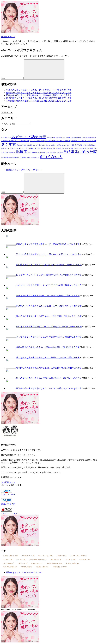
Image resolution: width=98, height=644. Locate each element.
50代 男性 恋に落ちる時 (10, 567)
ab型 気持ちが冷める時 (60, 567)
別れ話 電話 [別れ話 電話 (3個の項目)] (48, 141)
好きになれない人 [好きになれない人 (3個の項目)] (76, 141)
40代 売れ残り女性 (85, 559)
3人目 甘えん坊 (21, 559)
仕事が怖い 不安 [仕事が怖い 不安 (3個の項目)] (80, 138)
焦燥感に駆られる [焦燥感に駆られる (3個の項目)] (47, 148)
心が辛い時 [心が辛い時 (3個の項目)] (78, 145)
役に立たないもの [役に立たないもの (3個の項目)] (33, 145)
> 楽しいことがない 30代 (45, 556)
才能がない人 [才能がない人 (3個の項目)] (5, 148)
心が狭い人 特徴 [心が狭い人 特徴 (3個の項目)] (69, 145)
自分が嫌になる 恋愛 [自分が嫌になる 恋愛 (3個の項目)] (56, 152)
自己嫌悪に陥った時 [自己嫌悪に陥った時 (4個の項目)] (80, 152)
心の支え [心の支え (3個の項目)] (85, 145)
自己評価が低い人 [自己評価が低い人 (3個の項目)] (16, 158)
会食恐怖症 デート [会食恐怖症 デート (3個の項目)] (13, 141)
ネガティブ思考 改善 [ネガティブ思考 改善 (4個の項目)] (29, 137)
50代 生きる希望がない (73, 563)
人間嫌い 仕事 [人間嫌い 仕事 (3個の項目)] (70, 138)
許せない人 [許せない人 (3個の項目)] (36, 158)
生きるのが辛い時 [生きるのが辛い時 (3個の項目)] (67, 148)
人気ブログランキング (10, 513)
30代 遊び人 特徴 (71, 559)
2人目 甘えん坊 (8, 559)
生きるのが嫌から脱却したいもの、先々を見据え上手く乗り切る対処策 (39, 90)
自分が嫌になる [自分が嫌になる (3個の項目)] (44, 152)
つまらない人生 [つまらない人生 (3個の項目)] (6, 138)
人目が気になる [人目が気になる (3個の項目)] (61, 138)
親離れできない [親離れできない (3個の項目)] (27, 158)
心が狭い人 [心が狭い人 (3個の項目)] (60, 145)
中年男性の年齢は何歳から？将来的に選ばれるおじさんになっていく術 (39, 101)
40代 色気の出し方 (9, 563)
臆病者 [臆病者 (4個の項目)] (22, 152)
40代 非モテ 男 (23, 563)
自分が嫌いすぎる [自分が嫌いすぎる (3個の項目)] (33, 152)
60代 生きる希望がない (42, 567)
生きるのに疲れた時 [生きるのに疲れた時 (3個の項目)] (80, 148)
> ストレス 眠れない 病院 (11, 556)
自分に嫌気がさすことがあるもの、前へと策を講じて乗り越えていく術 (39, 98)
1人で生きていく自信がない (79, 556)
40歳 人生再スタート (37, 563)
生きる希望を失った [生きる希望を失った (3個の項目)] (9, 152)
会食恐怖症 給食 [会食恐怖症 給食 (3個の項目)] (24, 141)
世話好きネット (8, 37)
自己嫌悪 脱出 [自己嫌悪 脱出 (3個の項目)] (5, 158)
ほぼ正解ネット (8, 482)
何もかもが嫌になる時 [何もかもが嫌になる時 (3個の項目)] (37, 141)
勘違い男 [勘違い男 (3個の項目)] (67, 141)
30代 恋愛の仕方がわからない (38, 559)
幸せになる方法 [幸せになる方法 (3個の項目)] (22, 145)
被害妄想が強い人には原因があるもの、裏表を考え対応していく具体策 (39, 95)
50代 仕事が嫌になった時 (55, 563)
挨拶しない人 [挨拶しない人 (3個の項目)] (14, 148)
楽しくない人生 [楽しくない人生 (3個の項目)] (24, 148)
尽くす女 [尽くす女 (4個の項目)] (9, 144)
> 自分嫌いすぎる (62, 556)
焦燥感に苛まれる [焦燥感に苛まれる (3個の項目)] (35, 148)
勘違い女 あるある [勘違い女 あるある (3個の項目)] (58, 141)
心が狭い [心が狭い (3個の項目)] (53, 145)
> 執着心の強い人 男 (28, 556)
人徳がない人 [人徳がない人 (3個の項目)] (51, 138)
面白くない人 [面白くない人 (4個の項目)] (51, 157)
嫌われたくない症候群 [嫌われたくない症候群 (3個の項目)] (89, 141)
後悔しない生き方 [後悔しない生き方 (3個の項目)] (44, 145)
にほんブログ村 (8, 494)
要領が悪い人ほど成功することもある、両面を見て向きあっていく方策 (39, 93)
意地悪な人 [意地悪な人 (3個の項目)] (92, 145)
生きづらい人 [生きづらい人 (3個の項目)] (57, 148)
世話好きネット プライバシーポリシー (24, 170)
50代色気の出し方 (26, 567)
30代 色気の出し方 (56, 559)
